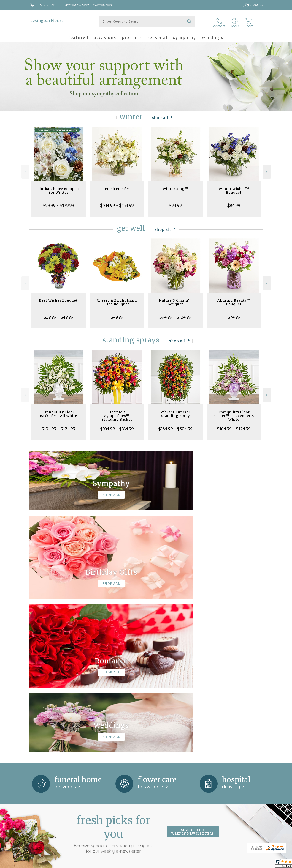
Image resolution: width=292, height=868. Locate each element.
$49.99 (117, 315)
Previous (25, 170)
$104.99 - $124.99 (58, 427)
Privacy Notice (203, 864)
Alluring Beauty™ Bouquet (234, 300)
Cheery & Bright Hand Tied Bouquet (117, 300)
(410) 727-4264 (46, 5)
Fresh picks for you (113, 679)
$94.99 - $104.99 (175, 315)
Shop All (160, 116)
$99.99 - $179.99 (58, 204)
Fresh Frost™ (117, 187)
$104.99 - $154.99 (117, 204)
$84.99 (234, 204)
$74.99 (234, 315)
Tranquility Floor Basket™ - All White (58, 412)
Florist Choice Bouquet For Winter (58, 189)
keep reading (153, 732)
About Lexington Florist (48, 724)
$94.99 (175, 204)
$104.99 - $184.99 (117, 427)
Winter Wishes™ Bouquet (234, 189)
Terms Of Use (181, 864)
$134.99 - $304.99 (175, 427)
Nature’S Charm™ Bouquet (175, 300)
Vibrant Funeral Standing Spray (175, 412)
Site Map (253, 864)
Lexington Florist (47, 20)
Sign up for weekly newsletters (193, 676)
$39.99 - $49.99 (58, 315)
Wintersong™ (175, 187)
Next (267, 170)
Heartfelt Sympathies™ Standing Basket (117, 414)
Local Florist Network (230, 864)
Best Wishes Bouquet (58, 298)
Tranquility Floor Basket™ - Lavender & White (234, 414)
